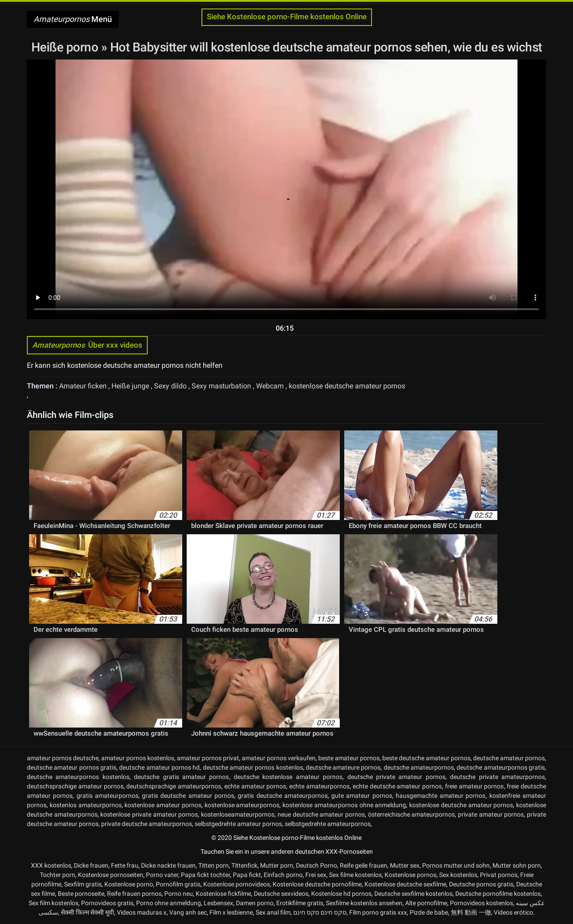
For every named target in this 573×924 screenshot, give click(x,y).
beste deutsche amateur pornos (426, 758)
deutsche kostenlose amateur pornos (288, 777)
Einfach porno (283, 875)
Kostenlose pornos (411, 875)
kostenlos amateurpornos (86, 805)
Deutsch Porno (316, 865)
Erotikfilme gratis (300, 903)
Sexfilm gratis (83, 884)
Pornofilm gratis (178, 884)
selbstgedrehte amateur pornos (238, 824)
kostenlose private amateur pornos (149, 814)
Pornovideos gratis (107, 903)
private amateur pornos (491, 814)
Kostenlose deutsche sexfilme (405, 884)
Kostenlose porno (129, 884)
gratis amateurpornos (107, 796)
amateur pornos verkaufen (279, 758)
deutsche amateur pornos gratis (72, 767)
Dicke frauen (91, 865)
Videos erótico (513, 912)
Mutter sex (405, 865)
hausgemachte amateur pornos (441, 796)
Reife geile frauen (363, 865)
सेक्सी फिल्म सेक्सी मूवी (88, 912)
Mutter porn (277, 865)
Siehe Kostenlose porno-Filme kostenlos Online (287, 17)
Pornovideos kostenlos (481, 903)
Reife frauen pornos (134, 894)
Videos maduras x (142, 912)
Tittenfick (244, 865)
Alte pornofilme (426, 903)
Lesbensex (218, 903)
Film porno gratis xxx (378, 912)
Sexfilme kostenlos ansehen (364, 903)
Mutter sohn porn (517, 865)
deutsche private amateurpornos (497, 777)
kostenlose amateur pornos (163, 805)
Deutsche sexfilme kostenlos (413, 894)
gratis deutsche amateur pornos (188, 796)
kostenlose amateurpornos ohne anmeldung (344, 805)
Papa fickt (247, 875)
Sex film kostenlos (53, 903)
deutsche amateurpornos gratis (501, 767)
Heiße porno (66, 47)
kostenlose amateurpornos (242, 805)
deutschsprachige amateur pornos (75, 786)
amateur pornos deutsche (63, 758)
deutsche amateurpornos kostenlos (78, 777)
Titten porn (214, 865)
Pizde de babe (429, 912)
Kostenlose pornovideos (237, 884)
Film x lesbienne (231, 912)
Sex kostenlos (458, 875)
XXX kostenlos (51, 865)
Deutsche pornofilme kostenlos (498, 894)
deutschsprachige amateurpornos (174, 786)
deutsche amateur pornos (509, 758)
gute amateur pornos (362, 796)
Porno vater (162, 875)
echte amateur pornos (255, 786)
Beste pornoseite (81, 894)
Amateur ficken (84, 386)
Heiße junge (131, 386)
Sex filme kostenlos (355, 875)
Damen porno (255, 903)
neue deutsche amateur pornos (321, 814)
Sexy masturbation (222, 386)
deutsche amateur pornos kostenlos (253, 767)
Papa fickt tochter (205, 875)
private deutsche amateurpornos (147, 824)
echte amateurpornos (319, 786)
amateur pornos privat (208, 758)
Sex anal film (273, 912)
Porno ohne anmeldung (169, 903)
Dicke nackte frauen (168, 865)
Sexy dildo (171, 386)
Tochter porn (58, 875)
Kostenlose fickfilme (223, 894)
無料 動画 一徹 (471, 912)
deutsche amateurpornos (419, 767)
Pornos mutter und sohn (456, 865)
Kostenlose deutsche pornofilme (317, 884)
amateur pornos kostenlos (138, 758)
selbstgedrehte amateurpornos (328, 824)
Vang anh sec (188, 912)
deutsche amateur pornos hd (159, 767)
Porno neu (179, 894)
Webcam (271, 386)
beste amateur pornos (349, 758)
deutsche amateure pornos (343, 767)
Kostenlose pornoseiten (111, 875)
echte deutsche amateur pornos (397, 786)
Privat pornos (499, 875)
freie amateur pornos (475, 786)
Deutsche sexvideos (281, 894)
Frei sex (316, 875)
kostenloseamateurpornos (238, 814)
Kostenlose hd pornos (341, 894)
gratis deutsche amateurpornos (283, 796)
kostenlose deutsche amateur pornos (347, 386)
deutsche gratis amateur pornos (181, 777)
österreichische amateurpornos (412, 814)
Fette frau (125, 865)
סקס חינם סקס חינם (320, 912)
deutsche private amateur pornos (396, 777)
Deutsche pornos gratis (481, 884)
